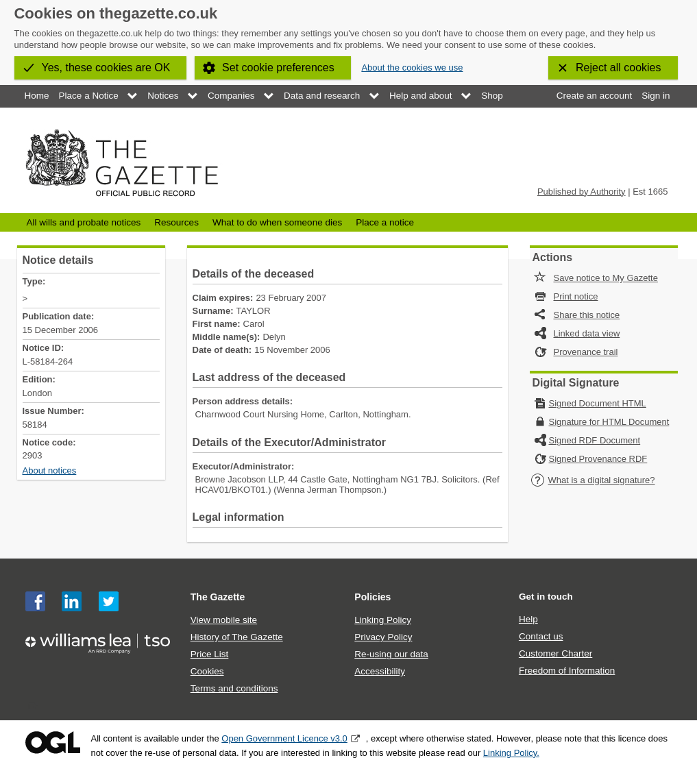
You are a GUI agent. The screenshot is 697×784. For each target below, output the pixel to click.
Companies (231, 96)
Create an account (594, 96)
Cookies (207, 671)
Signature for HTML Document (609, 422)
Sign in (656, 96)
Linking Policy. (511, 753)
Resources (176, 222)
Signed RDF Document (595, 440)
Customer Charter (555, 653)
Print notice (576, 296)
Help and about (421, 96)
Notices (163, 96)
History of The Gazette (237, 637)
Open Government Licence (53, 743)
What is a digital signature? (593, 480)
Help (528, 619)
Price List (210, 654)
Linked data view (587, 333)
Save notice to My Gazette (606, 278)
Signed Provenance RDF (598, 459)
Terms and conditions (234, 688)
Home (37, 96)
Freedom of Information (567, 671)
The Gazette (218, 597)
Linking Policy (383, 620)
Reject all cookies (619, 68)
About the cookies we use (412, 68)
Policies (372, 597)
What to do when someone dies (277, 222)
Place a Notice (89, 96)
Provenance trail (586, 352)
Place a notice (385, 222)
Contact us (541, 636)
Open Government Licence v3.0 (284, 738)
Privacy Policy (383, 637)
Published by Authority (582, 192)
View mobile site (224, 620)
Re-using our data (391, 654)
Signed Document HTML (598, 403)
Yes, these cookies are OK (106, 68)
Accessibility (380, 671)
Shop (492, 96)
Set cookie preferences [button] (278, 68)
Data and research (322, 96)
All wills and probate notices (84, 222)
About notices (50, 470)
